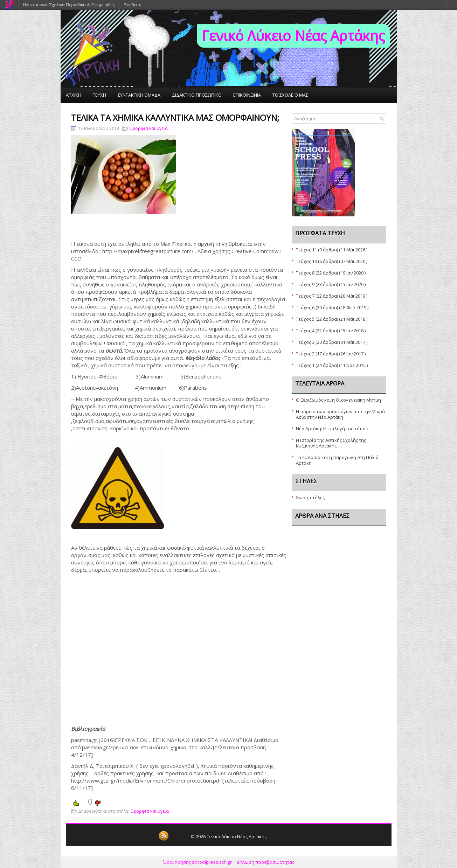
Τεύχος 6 (305, 307)
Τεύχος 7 (305, 296)
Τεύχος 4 (305, 331)
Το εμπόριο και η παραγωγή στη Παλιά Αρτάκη (337, 460)
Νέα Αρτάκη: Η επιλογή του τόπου (332, 429)
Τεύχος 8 (305, 273)
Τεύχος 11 (306, 250)
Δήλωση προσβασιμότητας (265, 862)
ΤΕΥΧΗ (99, 95)
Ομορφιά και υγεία (148, 128)
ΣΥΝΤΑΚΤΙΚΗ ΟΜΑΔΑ (139, 95)
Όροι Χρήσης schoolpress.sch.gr (198, 862)
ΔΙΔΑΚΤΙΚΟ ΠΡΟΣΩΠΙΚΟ (197, 95)
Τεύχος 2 (305, 354)
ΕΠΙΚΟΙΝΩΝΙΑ (247, 95)
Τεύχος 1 (305, 365)
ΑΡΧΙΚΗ (74, 95)
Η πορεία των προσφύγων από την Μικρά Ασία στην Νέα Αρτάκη (340, 414)
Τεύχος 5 (305, 319)
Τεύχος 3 (305, 342)
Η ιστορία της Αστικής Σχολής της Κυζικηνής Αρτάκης (331, 443)
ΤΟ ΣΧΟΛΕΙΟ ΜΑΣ (290, 95)
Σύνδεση (133, 5)
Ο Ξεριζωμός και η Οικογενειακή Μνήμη (338, 400)
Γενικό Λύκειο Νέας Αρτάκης (293, 36)
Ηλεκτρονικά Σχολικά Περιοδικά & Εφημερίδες (69, 5)
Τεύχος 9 (305, 284)
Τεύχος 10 (306, 261)
